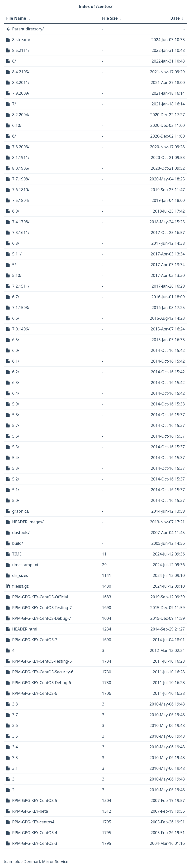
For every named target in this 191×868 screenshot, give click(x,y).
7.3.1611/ (21, 233)
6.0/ (16, 350)
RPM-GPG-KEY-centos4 (33, 822)
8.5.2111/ (21, 50)
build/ (18, 543)
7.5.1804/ (21, 200)
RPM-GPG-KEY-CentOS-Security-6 (43, 672)
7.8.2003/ (21, 147)
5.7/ (16, 425)
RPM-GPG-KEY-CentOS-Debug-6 (42, 683)
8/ (14, 61)
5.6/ (16, 436)
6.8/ (16, 243)
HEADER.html (25, 629)
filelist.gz (20, 586)
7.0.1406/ (21, 329)
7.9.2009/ (21, 93)
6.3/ (16, 383)
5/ (14, 265)
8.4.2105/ (21, 72)
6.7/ (16, 297)
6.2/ (16, 372)
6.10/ (17, 125)
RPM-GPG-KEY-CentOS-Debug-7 (42, 618)
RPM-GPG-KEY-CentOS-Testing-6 (42, 661)
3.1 (15, 768)
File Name (16, 18)
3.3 (15, 758)
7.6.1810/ (21, 190)
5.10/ (17, 275)
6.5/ (16, 340)
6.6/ (16, 318)
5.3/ (16, 468)
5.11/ (17, 254)
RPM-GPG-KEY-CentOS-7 (35, 640)
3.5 (15, 736)
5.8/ (16, 415)
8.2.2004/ (21, 115)
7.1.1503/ (21, 308)
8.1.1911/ (21, 158)
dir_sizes (20, 575)
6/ (14, 136)
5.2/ (16, 479)
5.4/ (16, 458)
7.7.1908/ (21, 179)
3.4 (15, 747)
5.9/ (16, 404)
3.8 (15, 704)
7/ (14, 104)
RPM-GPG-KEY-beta (30, 811)
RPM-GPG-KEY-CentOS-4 (35, 833)
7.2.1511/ (21, 286)
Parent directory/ (28, 29)
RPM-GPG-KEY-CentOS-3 (35, 843)
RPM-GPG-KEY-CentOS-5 (35, 800)
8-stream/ (21, 40)
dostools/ (21, 533)
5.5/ (16, 447)
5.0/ (16, 500)
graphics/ (21, 511)
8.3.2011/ (21, 82)
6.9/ (16, 211)
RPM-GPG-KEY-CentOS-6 (35, 693)
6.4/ (16, 393)
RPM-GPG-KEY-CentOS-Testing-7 (42, 608)
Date (175, 18)
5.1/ (16, 490)
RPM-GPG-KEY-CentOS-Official (40, 597)
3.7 (15, 715)
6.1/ (16, 361)
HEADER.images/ (28, 522)
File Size (110, 18)
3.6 (15, 725)
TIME (17, 554)
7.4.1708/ (21, 222)
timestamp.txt (25, 565)
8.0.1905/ (21, 168)
